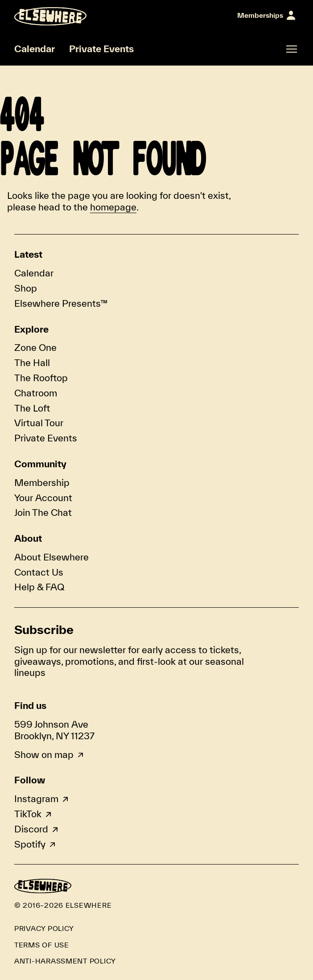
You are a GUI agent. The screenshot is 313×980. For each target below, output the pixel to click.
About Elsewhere (51, 557)
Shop (26, 288)
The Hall (32, 362)
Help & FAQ (39, 587)
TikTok (28, 814)
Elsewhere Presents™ (61, 303)
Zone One (35, 347)
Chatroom (36, 393)
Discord (31, 829)
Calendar (35, 49)
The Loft (32, 408)
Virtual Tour (39, 423)
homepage (113, 207)
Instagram (36, 799)
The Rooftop (41, 378)
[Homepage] (50, 16)
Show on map (44, 754)
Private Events (101, 49)
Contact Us (39, 572)
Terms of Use (42, 945)
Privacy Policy (44, 928)
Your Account (43, 498)
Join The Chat (43, 512)
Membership (42, 482)
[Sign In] (266, 15)
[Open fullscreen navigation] (292, 49)
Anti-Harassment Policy (65, 961)
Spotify (30, 844)
